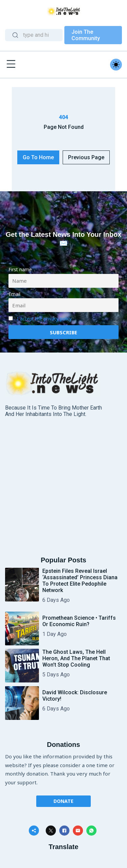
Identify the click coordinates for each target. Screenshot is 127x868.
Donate (63, 801)
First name (20, 270)
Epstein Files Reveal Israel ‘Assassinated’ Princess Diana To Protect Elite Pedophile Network (80, 581)
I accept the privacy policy (44, 319)
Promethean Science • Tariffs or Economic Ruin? (79, 621)
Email (14, 294)
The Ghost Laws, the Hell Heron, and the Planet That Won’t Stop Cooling (76, 658)
